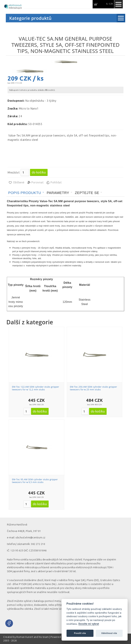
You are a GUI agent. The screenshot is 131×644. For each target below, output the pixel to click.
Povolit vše (80, 633)
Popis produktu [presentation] (25, 193)
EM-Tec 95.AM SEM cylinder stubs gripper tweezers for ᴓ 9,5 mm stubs (35, 481)
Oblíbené (16, 183)
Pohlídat (54, 183)
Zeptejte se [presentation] (87, 193)
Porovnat (35, 183)
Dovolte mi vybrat (89, 624)
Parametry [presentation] (58, 193)
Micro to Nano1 (29, 108)
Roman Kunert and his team (33, 637)
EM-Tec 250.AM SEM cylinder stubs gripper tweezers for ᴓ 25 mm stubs (94, 388)
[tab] (26, 193)
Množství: (14, 172)
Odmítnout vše (109, 633)
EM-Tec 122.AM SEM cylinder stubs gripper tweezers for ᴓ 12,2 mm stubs (36, 388)
